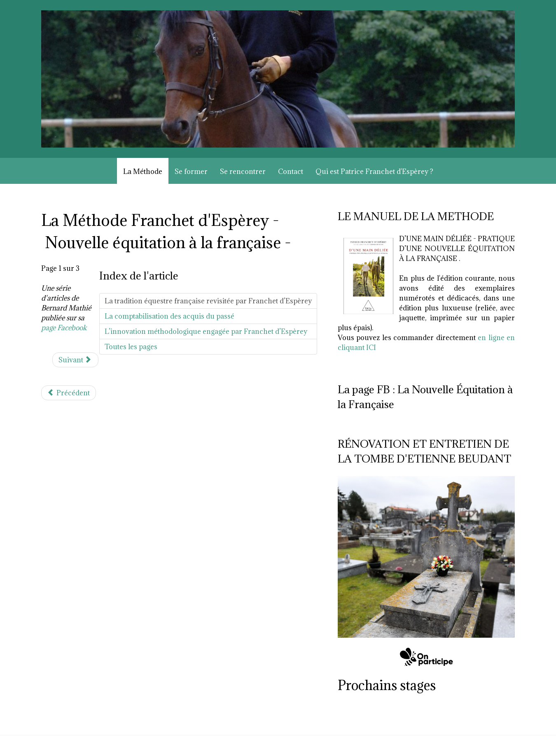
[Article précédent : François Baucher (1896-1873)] (69, 393)
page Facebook (64, 328)
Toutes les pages (131, 347)
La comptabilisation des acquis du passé (169, 316)
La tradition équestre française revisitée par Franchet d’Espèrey (208, 301)
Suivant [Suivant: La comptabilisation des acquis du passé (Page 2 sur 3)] (75, 360)
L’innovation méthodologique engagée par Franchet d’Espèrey (206, 331)
